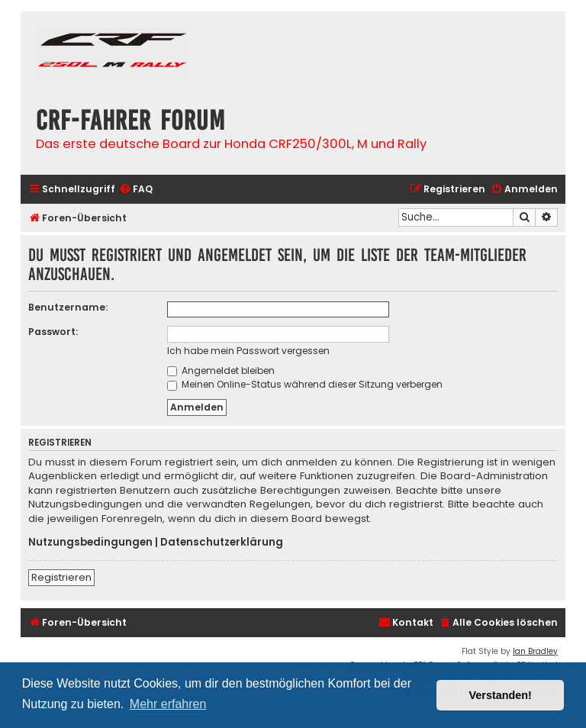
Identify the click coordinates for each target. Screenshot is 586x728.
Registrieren (61, 577)
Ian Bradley (535, 651)
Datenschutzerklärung (222, 543)
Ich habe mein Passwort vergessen (248, 351)
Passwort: (53, 332)
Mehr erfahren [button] (168, 704)
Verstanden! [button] (501, 695)
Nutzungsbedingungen (90, 543)
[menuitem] (136, 190)
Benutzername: (68, 307)
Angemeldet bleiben (221, 370)
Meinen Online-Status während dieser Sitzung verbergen (305, 384)
